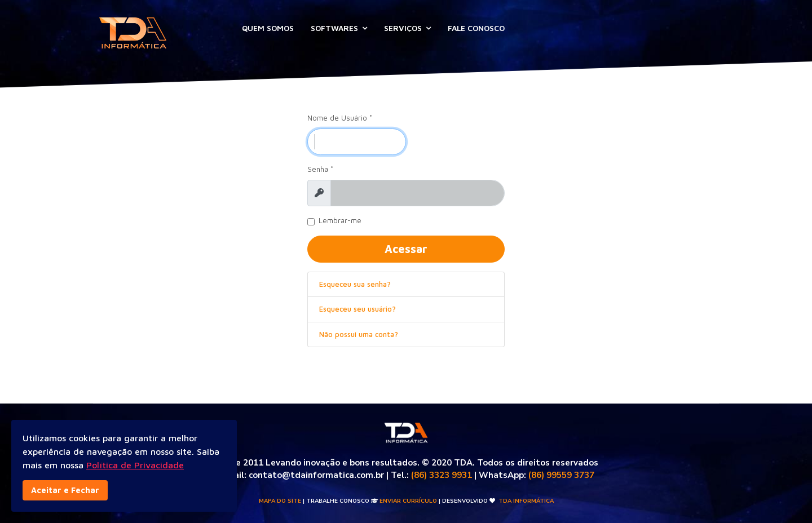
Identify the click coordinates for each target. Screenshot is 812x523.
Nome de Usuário (340, 118)
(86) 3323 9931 (442, 475)
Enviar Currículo (408, 501)
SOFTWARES (334, 28)
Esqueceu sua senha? (355, 284)
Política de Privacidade (135, 465)
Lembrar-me (340, 221)
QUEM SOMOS (268, 28)
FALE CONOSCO (476, 28)
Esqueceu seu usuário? (358, 309)
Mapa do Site (280, 501)
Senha (320, 169)
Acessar (406, 249)
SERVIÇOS (403, 28)
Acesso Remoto (672, 27)
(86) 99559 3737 (561, 475)
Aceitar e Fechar (65, 490)
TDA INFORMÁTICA (526, 501)
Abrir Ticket (575, 27)
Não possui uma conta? (359, 334)
